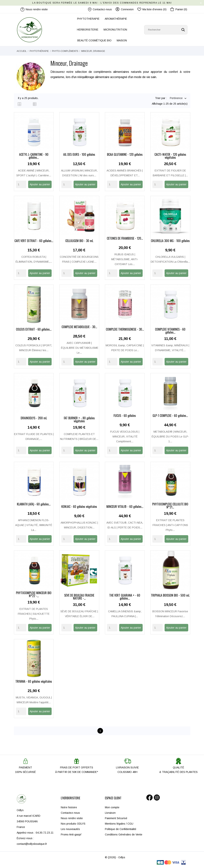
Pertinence (176, 98)
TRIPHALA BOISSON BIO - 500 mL (170, 596)
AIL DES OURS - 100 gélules (79, 155)
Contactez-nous (100, 9)
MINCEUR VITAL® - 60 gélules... (125, 507)
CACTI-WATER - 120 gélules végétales (170, 156)
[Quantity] (21, 184)
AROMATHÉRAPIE (116, 19)
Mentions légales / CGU (119, 824)
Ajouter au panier (40, 184)
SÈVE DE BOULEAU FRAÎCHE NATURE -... (79, 597)
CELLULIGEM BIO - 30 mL (79, 241)
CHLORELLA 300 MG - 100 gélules (170, 241)
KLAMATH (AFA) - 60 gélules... (34, 504)
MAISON (122, 40)
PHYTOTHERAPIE (88, 19)
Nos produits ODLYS (73, 824)
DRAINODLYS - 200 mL (34, 418)
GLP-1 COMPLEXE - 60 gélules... (170, 416)
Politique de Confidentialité (121, 829)
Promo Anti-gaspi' (71, 834)
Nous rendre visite (72, 818)
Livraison (110, 813)
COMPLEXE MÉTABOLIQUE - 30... (79, 327)
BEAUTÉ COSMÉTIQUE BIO (94, 40)
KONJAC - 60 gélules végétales (79, 507)
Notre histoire (69, 807)
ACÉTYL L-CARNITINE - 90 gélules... (34, 156)
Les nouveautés (70, 829)
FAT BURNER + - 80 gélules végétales (79, 420)
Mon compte (112, 807)
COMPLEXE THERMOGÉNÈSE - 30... (125, 330)
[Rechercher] (166, 30)
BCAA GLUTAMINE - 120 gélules (125, 155)
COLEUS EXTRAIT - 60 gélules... (34, 330)
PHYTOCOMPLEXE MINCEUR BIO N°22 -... (34, 595)
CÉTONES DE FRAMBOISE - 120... (125, 239)
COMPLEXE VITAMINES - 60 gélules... (170, 331)
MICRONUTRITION (115, 30)
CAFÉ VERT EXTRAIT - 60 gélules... (34, 241)
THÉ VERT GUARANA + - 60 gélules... (125, 597)
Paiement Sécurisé (116, 818)
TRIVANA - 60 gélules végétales (34, 682)
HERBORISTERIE (88, 30)
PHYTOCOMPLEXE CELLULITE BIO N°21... (170, 506)
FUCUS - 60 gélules (125, 416)
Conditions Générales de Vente (124, 834)
